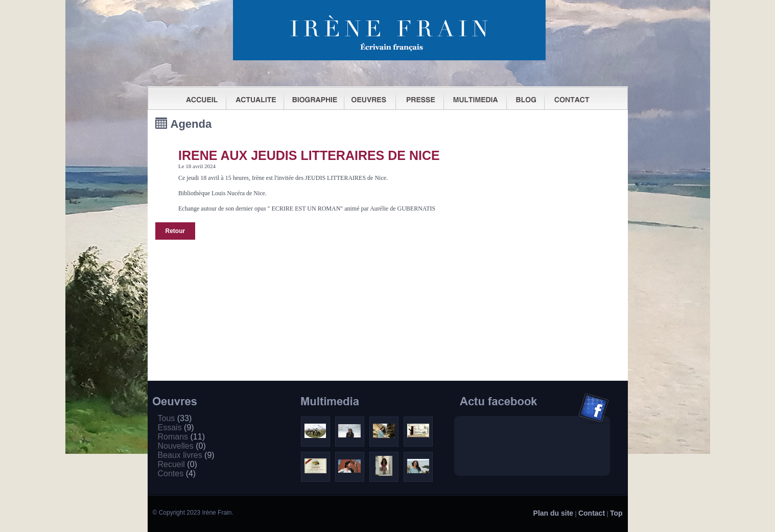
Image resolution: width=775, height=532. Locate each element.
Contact (592, 513)
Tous (175, 418)
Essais (176, 427)
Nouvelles (182, 446)
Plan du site (554, 513)
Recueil (178, 464)
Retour (175, 231)
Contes (177, 473)
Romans (181, 437)
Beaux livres (186, 455)
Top (616, 513)
